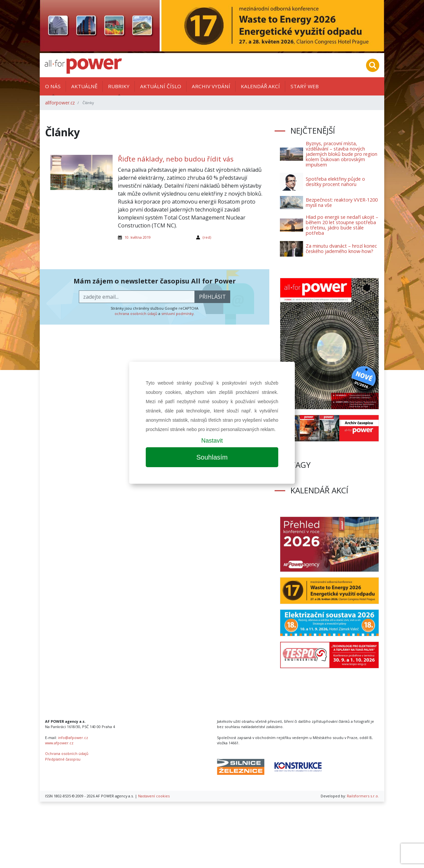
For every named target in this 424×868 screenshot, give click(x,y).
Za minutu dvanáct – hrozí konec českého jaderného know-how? (341, 248)
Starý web (305, 86)
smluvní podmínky (177, 313)
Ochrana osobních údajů (67, 753)
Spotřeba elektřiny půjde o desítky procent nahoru (335, 182)
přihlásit (212, 297)
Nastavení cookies (154, 796)
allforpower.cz (60, 103)
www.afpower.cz (59, 743)
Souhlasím (212, 457)
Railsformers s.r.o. (363, 796)
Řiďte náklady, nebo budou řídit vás (176, 159)
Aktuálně (84, 86)
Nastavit (212, 441)
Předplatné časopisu (63, 759)
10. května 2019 (138, 237)
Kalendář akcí (260, 86)
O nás (53, 86)
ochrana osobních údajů (136, 313)
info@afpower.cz (73, 738)
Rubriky (119, 86)
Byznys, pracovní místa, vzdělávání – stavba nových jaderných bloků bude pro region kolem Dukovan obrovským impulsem (342, 154)
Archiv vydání (211, 86)
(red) (207, 237)
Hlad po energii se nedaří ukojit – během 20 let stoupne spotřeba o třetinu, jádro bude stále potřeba (342, 225)
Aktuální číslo (161, 86)
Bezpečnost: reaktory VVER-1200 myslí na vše (342, 202)
